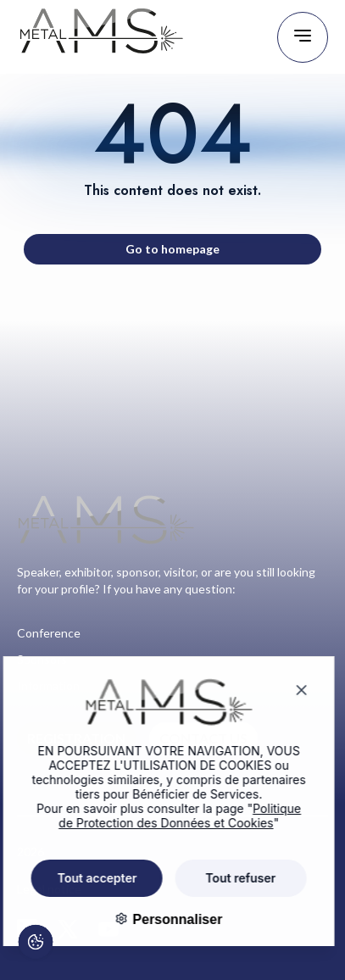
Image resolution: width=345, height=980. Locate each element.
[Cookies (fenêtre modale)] (35, 944)
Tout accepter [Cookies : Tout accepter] (86, 878)
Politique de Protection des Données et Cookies (168, 816)
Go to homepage (172, 249)
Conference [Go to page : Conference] (49, 633)
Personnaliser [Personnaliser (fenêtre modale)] (164, 919)
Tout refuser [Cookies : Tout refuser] (228, 878)
